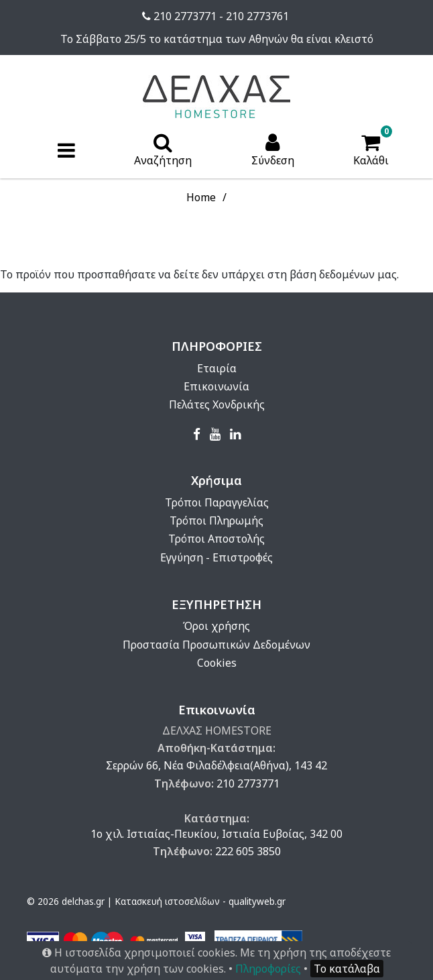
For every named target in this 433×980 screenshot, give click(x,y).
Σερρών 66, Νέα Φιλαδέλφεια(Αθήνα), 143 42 (216, 765)
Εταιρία (217, 368)
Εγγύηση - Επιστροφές (216, 557)
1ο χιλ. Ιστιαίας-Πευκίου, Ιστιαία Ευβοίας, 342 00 (216, 834)
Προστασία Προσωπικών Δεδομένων (216, 645)
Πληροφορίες (268, 969)
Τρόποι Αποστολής (216, 539)
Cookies (217, 663)
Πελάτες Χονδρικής (217, 404)
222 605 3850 (248, 851)
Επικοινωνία (216, 386)
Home (201, 197)
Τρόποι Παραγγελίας (217, 502)
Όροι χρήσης (216, 626)
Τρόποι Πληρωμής (216, 521)
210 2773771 (248, 783)
